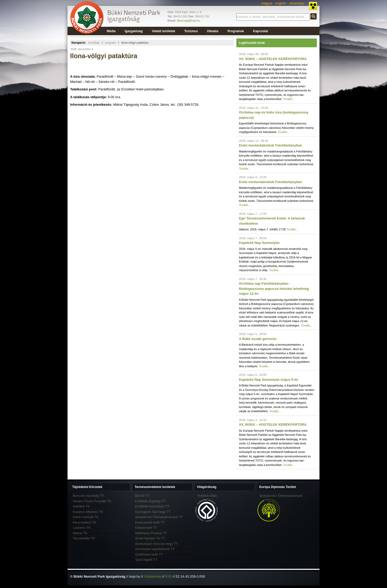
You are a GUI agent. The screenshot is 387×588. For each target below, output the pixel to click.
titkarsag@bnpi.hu (188, 21)
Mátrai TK (80, 533)
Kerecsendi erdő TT (150, 522)
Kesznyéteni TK (85, 522)
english (281, 3)
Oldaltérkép (152, 576)
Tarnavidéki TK (84, 538)
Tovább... (289, 99)
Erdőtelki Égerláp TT (150, 501)
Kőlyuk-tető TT (146, 528)
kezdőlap (94, 43)
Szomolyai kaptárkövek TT (155, 549)
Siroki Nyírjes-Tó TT (150, 538)
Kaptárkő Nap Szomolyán (259, 243)
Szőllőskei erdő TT (149, 554)
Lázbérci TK (82, 528)
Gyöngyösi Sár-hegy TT (153, 512)
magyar (267, 3)
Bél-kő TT (142, 496)
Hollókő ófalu (207, 496)
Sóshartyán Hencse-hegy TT (156, 544)
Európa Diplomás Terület (278, 487)
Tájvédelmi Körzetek (87, 487)
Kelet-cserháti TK (86, 517)
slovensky (296, 3)
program (111, 43)
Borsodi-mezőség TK (88, 496)
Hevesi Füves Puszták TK (92, 501)
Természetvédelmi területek (155, 487)
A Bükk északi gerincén (258, 339)
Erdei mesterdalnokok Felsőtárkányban (271, 145)
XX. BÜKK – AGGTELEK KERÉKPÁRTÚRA (273, 59)
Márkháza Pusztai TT (151, 533)
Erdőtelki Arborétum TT (152, 506)
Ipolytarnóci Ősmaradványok (281, 496)
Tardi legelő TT (146, 560)
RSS (168, 576)
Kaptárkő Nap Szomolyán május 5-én (269, 380)
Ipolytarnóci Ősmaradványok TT (159, 517)
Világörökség (207, 487)
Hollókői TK (81, 506)
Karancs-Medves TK (88, 512)
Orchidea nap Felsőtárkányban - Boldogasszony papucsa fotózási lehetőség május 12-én (274, 289)
